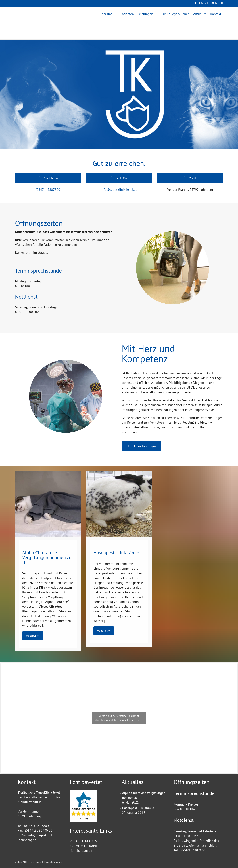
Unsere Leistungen (141, 446)
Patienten (127, 14)
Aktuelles (200, 14)
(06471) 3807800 (48, 190)
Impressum (36, 862)
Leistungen (145, 14)
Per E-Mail (119, 178)
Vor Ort (190, 178)
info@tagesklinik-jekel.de (119, 190)
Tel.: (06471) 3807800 (208, 3)
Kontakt (216, 14)
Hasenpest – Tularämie (138, 808)
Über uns (106, 14)
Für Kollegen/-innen (175, 14)
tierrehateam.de (81, 851)
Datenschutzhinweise (54, 862)
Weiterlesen (33, 636)
